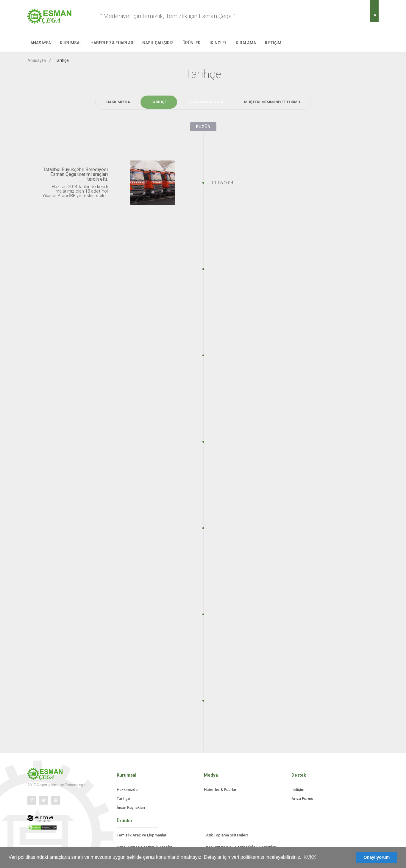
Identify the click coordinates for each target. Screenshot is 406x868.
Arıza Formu (302, 798)
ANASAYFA (41, 43)
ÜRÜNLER (192, 43)
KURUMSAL (71, 43)
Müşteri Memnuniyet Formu (272, 102)
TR (374, 15)
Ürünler (125, 821)
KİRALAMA (246, 43)
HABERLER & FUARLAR (112, 43)
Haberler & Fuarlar (220, 790)
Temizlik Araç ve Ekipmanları (142, 835)
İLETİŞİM (273, 43)
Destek (299, 775)
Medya (211, 775)
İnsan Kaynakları (205, 102)
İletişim (298, 790)
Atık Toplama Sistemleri (227, 835)
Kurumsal (127, 775)
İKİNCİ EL (218, 43)
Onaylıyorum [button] (377, 857)
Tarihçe (62, 60)
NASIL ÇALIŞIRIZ (158, 43)
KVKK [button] (310, 857)
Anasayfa (37, 60)
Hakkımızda (118, 102)
